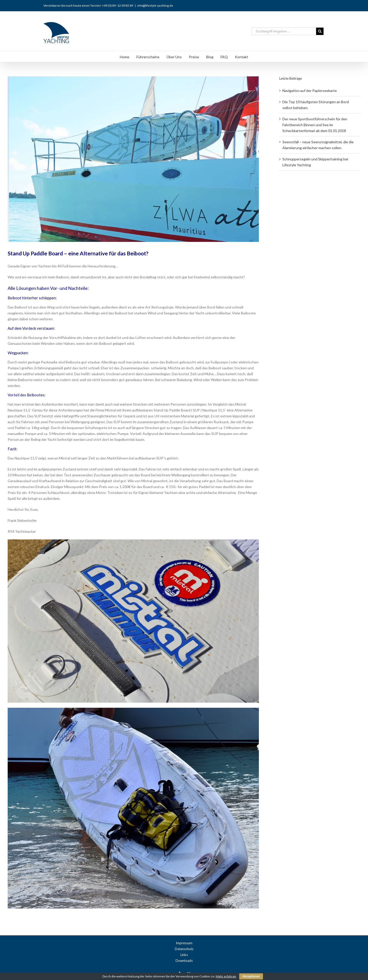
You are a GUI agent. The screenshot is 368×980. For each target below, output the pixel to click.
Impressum (184, 943)
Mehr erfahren (226, 976)
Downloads (184, 961)
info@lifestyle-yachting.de (155, 5)
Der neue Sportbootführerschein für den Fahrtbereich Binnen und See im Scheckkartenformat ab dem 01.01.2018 (315, 125)
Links (184, 955)
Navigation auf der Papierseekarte (310, 91)
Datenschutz (184, 949)
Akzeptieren (251, 976)
